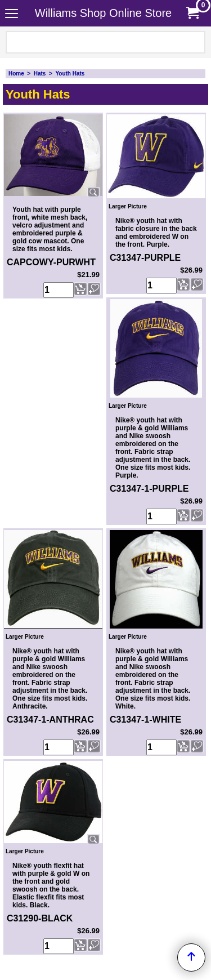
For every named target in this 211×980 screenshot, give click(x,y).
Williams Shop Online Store (103, 13)
